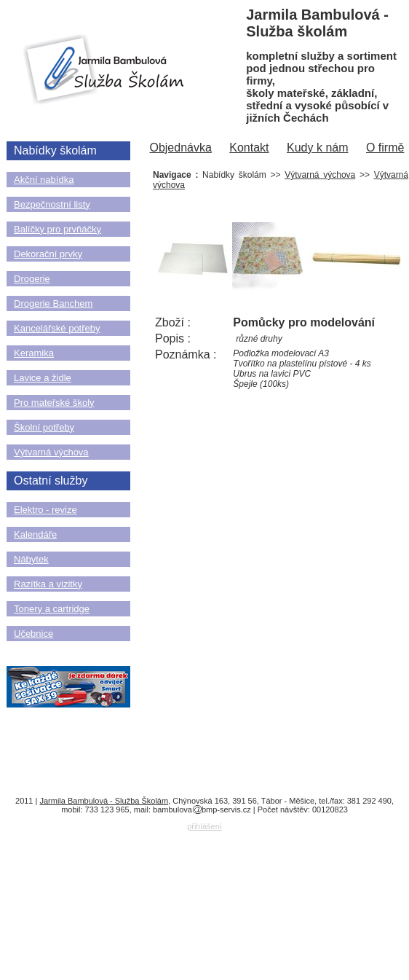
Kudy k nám (317, 148)
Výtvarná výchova (51, 452)
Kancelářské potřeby (57, 328)
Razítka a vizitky (48, 584)
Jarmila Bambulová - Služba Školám (104, 801)
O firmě (385, 148)
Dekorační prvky (48, 254)
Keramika (34, 353)
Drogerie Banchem (53, 303)
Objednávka (180, 148)
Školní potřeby (44, 427)
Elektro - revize (45, 510)
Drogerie (32, 279)
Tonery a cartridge (52, 609)
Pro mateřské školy (54, 403)
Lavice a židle (43, 378)
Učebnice (33, 634)
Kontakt (249, 148)
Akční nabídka (44, 180)
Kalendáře (35, 534)
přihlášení (204, 826)
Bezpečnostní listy (52, 204)
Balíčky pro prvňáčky (57, 229)
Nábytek (31, 559)
